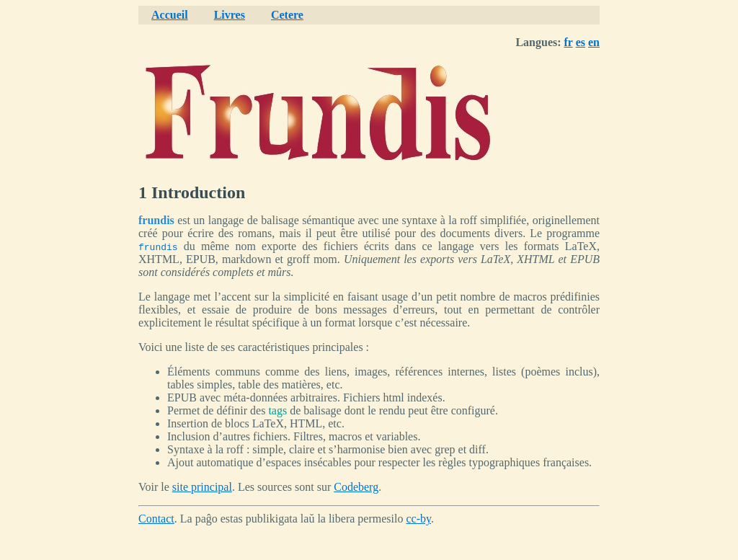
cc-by (418, 519)
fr (569, 42)
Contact (156, 519)
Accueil (170, 15)
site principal (202, 487)
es (581, 42)
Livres (230, 15)
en (594, 42)
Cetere (287, 15)
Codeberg (356, 487)
